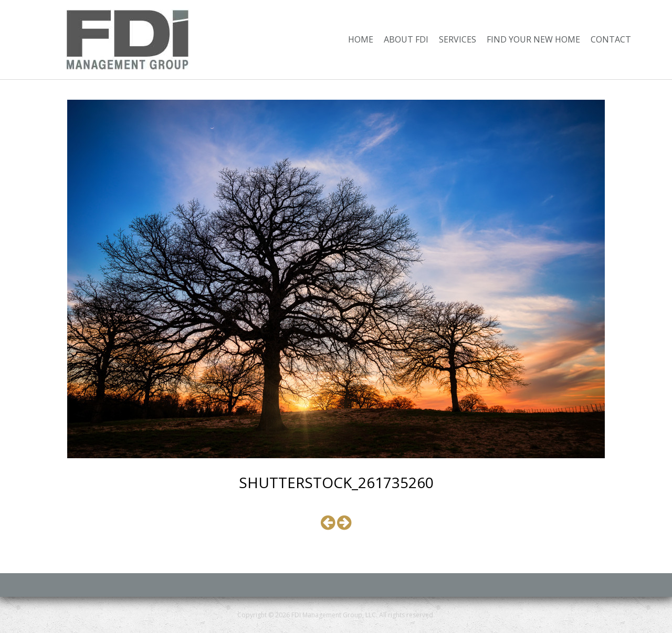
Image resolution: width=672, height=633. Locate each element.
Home (361, 39)
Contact (611, 39)
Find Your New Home (533, 39)
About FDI (406, 39)
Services (458, 39)
